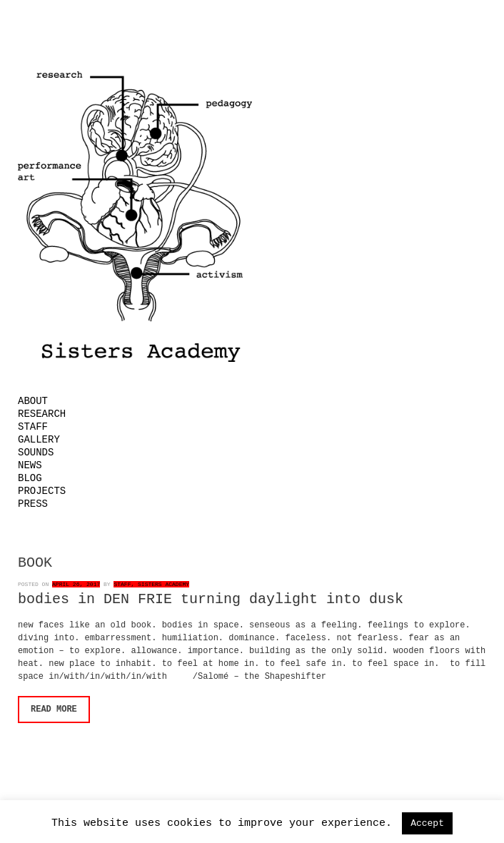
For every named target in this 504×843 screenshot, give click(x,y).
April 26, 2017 (76, 584)
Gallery (39, 440)
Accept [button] (427, 823)
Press (33, 504)
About (33, 401)
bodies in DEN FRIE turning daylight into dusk (211, 599)
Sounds (36, 453)
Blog (30, 478)
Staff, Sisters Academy (151, 584)
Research (42, 414)
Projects (42, 491)
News (30, 465)
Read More (54, 710)
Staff (33, 427)
